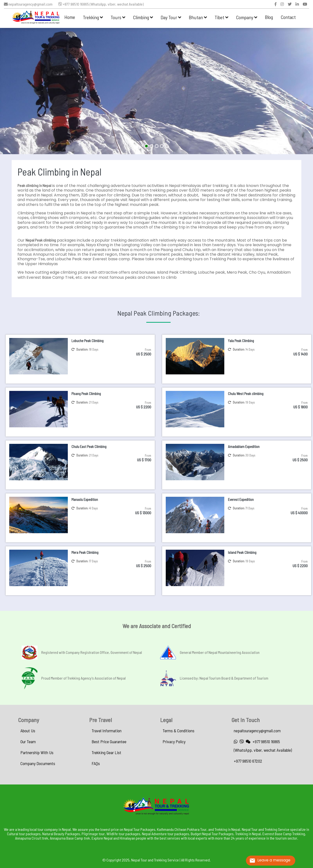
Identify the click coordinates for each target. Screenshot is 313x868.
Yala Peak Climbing (241, 341)
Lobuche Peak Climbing (87, 341)
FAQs (96, 763)
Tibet (221, 17)
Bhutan (198, 17)
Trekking (93, 17)
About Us (28, 731)
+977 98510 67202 (248, 761)
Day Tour (171, 17)
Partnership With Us (37, 752)
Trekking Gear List (106, 752)
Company (247, 17)
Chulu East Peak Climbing (89, 447)
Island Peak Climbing (242, 552)
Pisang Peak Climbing (86, 394)
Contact (288, 17)
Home (70, 17)
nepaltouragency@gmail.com (28, 4)
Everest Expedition (241, 499)
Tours (118, 17)
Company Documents (38, 763)
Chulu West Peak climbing (246, 394)
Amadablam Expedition (244, 447)
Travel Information (107, 731)
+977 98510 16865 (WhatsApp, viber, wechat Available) (101, 4)
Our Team (28, 742)
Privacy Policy (174, 742)
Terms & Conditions (178, 731)
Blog (269, 17)
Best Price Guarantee (109, 742)
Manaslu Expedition (85, 499)
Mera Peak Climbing (85, 552)
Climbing (143, 17)
